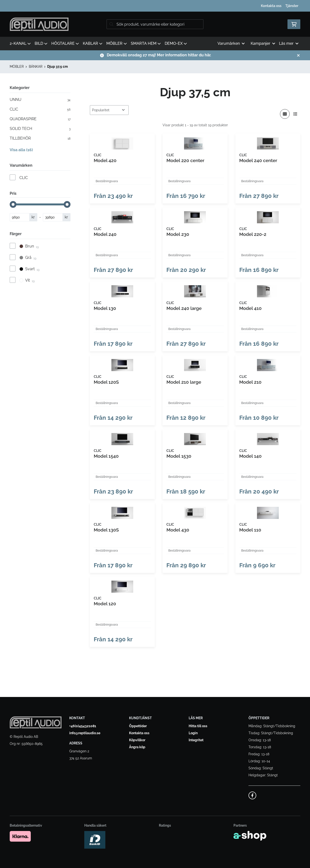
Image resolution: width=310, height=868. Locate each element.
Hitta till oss (198, 726)
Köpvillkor (137, 740)
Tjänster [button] (292, 6)
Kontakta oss (271, 6)
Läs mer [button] (289, 43)
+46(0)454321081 (83, 726)
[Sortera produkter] (109, 110)
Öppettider (138, 726)
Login (193, 733)
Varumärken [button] (231, 43)
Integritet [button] (196, 740)
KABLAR (93, 43)
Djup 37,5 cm (58, 67)
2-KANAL (20, 43)
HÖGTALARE (65, 43)
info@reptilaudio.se (85, 733)
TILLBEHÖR (40, 138)
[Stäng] (298, 55)
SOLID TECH (40, 129)
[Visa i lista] (295, 114)
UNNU (40, 100)
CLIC (40, 109)
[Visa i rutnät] (285, 114)
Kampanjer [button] (263, 43)
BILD (41, 43)
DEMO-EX (176, 43)
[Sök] (155, 24)
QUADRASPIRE (40, 119)
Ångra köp (137, 747)
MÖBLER (117, 43)
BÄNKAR (36, 67)
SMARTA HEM (146, 43)
